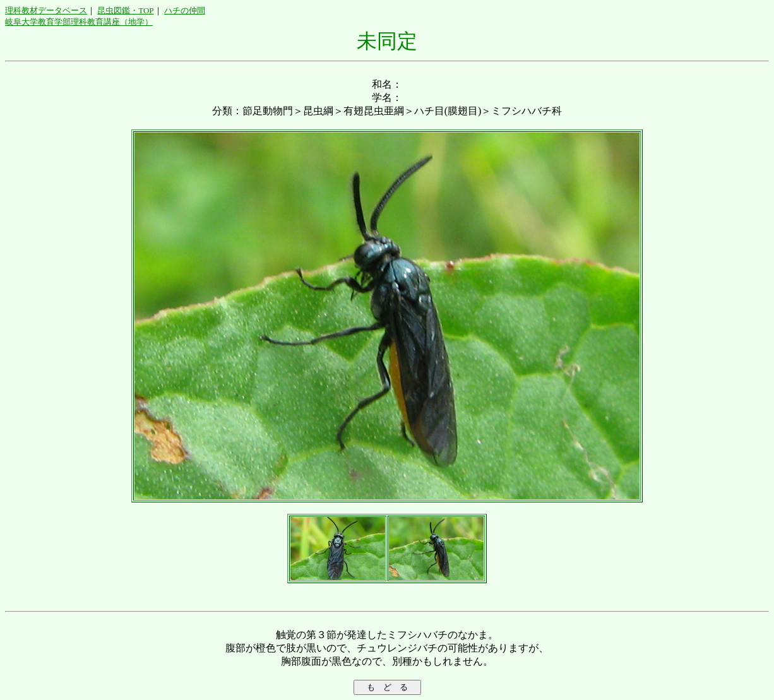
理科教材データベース (46, 10)
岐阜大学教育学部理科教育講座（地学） (79, 22)
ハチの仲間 (185, 10)
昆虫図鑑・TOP (125, 10)
